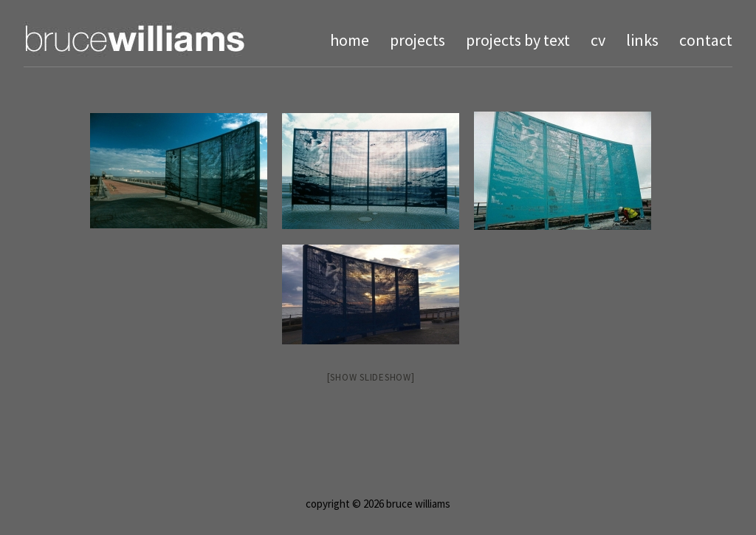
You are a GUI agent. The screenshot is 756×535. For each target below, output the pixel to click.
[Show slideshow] (371, 377)
